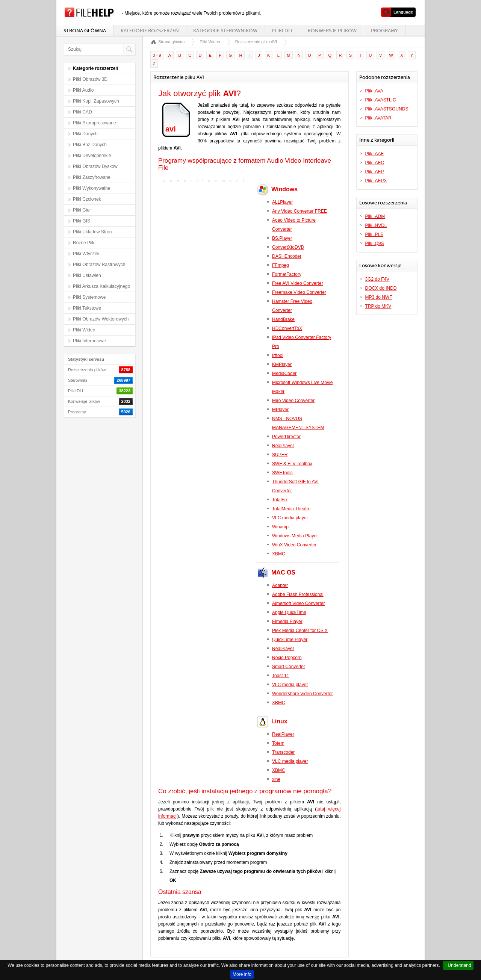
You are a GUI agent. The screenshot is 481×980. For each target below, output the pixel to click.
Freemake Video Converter (299, 292)
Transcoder (283, 752)
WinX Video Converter (294, 545)
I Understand (458, 965)
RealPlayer (283, 446)
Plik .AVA (374, 91)
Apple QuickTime (289, 612)
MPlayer (280, 410)
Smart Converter (289, 667)
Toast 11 (281, 676)
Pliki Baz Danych (90, 145)
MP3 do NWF (379, 297)
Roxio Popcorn (287, 658)
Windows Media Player (295, 536)
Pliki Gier (82, 210)
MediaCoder (284, 374)
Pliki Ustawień (87, 275)
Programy (384, 31)
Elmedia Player (287, 622)
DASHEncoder (287, 256)
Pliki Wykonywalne (92, 188)
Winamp (280, 527)
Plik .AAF (374, 154)
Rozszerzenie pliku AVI (256, 42)
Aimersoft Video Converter (299, 603)
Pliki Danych (85, 134)
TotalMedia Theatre (291, 509)
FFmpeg (281, 265)
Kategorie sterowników (225, 31)
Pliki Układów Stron (92, 232)
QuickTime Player (290, 640)
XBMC (279, 554)
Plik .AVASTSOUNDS (387, 109)
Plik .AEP (375, 172)
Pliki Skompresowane (95, 123)
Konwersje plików (332, 31)
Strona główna (85, 31)
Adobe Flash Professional (298, 594)
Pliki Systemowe (89, 297)
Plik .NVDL (376, 225)
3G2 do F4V (377, 279)
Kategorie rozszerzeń (150, 31)
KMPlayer (282, 364)
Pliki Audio (83, 90)
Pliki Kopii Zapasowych (96, 101)
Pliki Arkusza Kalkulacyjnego (101, 286)
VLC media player (290, 518)
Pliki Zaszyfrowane (92, 177)
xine (276, 779)
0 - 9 (157, 55)
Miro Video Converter (293, 401)
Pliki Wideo (84, 330)
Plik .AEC (375, 163)
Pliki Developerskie (92, 156)
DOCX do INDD (381, 288)
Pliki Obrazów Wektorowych (101, 319)
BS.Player (282, 238)
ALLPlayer (282, 202)
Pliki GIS (82, 221)
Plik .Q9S (375, 243)
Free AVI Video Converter (298, 283)
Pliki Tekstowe (87, 308)
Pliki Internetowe (89, 341)
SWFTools (282, 473)
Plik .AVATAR (378, 118)
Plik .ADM (375, 216)
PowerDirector (286, 437)
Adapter (280, 585)
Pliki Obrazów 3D (90, 79)
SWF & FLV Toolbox (292, 464)
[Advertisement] (205, 233)
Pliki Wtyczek (86, 254)
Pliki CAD (82, 112)
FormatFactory (287, 274)
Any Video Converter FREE (299, 211)
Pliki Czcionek (87, 199)
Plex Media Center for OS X (300, 631)
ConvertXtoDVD (288, 247)
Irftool (278, 355)
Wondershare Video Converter (303, 694)
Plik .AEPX (376, 181)
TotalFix (280, 500)
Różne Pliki (84, 243)
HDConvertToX (287, 328)
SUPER (280, 455)
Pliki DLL (283, 31)
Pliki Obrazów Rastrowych (99, 265)
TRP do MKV (378, 306)
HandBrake (283, 319)
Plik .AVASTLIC (381, 100)
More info (242, 974)
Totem (278, 743)
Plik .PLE (374, 234)
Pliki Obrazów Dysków (95, 166)
